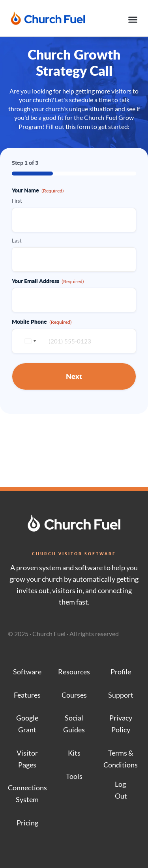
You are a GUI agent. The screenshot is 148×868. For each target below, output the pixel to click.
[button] (133, 20)
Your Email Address (48, 281)
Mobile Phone (42, 321)
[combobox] (29, 341)
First (17, 201)
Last (17, 241)
